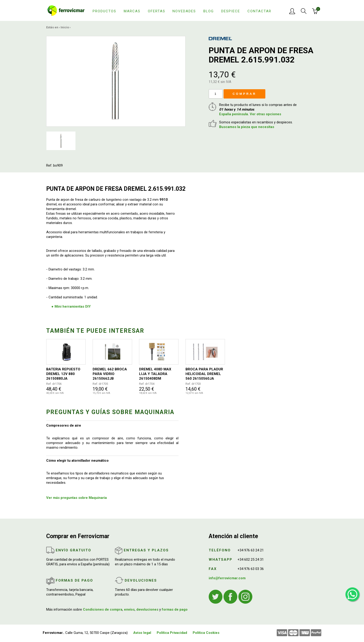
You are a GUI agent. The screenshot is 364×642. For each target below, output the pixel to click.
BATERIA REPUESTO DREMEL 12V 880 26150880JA (63, 374)
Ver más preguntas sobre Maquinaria (76, 498)
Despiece (231, 11)
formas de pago (175, 609)
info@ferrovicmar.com (227, 578)
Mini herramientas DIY (73, 306)
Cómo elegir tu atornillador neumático (77, 461)
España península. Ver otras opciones (250, 114)
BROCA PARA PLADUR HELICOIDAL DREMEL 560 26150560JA (204, 374)
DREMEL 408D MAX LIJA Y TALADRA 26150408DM (155, 374)
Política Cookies (206, 633)
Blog (209, 11)
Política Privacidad (172, 633)
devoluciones (147, 609)
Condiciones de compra (103, 609)
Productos (104, 11)
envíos (129, 609)
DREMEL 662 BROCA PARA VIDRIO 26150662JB (110, 374)
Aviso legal (142, 633)
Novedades (184, 11)
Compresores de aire (64, 425)
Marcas (132, 11)
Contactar (259, 11)
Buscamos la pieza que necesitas (247, 127)
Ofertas (157, 11)
